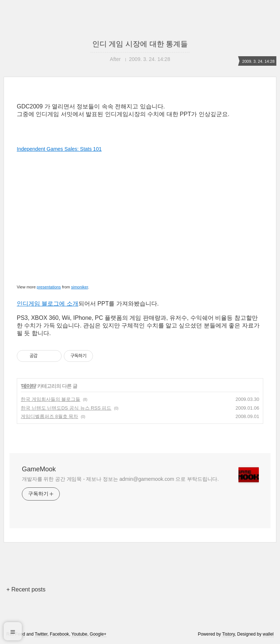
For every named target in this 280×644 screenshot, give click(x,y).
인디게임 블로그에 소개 (48, 304)
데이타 (29, 386)
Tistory (228, 634)
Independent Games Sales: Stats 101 (59, 149)
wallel (268, 634)
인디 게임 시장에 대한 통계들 (140, 44)
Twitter (41, 634)
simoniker (79, 287)
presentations (49, 287)
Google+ (98, 634)
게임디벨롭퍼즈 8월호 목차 (49, 416)
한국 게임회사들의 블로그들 (50, 399)
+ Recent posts (26, 589)
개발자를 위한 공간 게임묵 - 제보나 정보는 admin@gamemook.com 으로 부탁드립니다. (120, 479)
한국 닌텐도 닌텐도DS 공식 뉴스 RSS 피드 (66, 408)
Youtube (79, 634)
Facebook (60, 634)
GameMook (39, 469)
